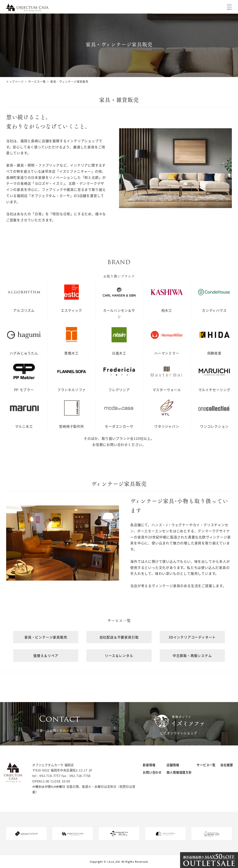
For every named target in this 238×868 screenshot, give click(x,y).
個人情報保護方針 (179, 772)
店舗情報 (173, 765)
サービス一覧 (206, 765)
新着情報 (149, 765)
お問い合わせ (152, 772)
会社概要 (227, 765)
